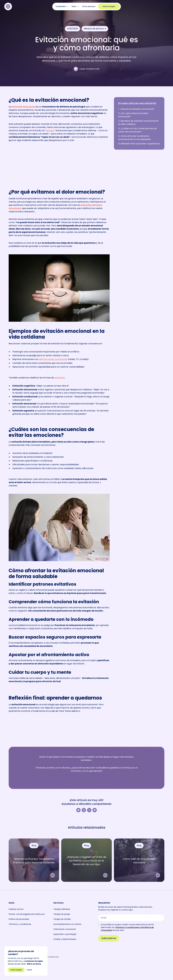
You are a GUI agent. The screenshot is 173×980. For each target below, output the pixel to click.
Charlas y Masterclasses (65, 939)
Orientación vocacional (64, 929)
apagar (50, 130)
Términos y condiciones (20, 924)
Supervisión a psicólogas (65, 934)
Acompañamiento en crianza (67, 924)
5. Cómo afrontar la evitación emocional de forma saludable (134, 138)
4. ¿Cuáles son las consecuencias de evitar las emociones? (137, 130)
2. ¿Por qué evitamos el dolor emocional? (133, 115)
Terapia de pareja (62, 914)
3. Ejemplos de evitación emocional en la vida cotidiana (138, 122)
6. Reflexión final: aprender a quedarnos (139, 144)
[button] (62, 6)
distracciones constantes (53, 359)
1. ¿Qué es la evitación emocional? (136, 109)
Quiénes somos (16, 909)
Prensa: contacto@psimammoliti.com (27, 914)
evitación (60, 378)
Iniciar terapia (109, 6)
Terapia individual (62, 909)
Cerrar (29, 970)
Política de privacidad (19, 919)
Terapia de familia (62, 919)
